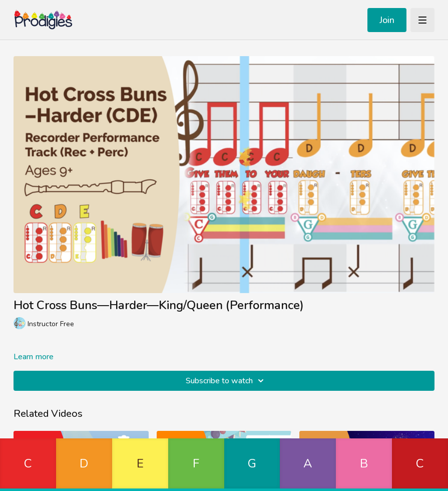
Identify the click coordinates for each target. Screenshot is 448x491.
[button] (28, 465)
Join (387, 20)
